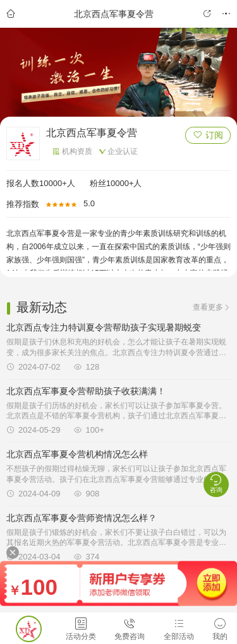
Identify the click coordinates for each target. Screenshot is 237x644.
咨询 (216, 483)
